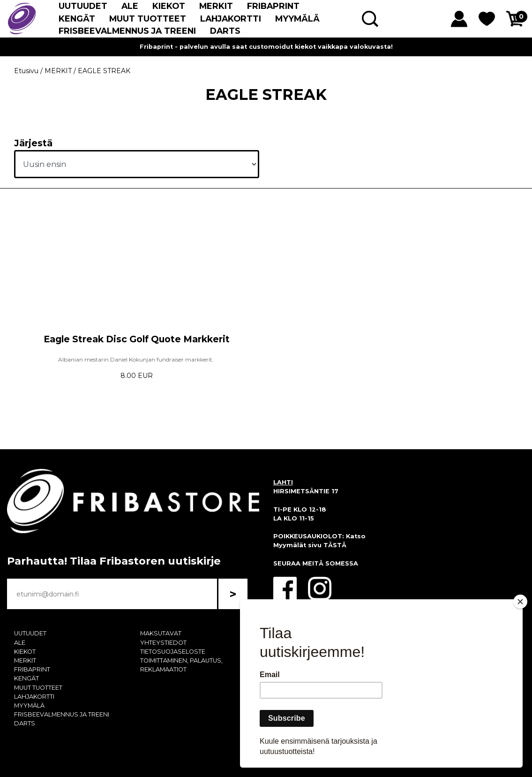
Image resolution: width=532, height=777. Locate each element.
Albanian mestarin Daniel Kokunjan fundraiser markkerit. (137, 359)
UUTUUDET (83, 6)
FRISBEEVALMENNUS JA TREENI (127, 31)
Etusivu (26, 71)
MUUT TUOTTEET (148, 19)
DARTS (225, 31)
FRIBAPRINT (273, 6)
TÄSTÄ (335, 545)
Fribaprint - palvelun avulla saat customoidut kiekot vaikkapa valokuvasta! (266, 47)
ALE (130, 6)
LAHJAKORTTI (231, 19)
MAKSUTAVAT (161, 633)
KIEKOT (169, 6)
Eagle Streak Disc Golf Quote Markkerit (137, 339)
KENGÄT (77, 19)
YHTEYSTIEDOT (163, 643)
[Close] (520, 602)
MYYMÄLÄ (297, 19)
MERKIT (216, 6)
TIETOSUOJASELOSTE (173, 652)
